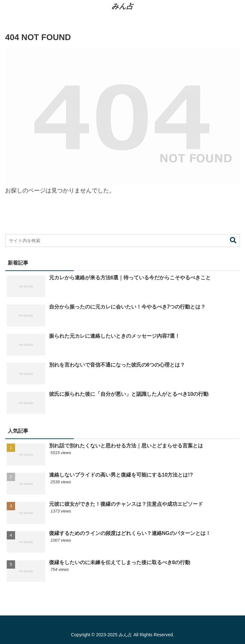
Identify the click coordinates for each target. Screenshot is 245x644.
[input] (122, 241)
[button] (233, 240)
